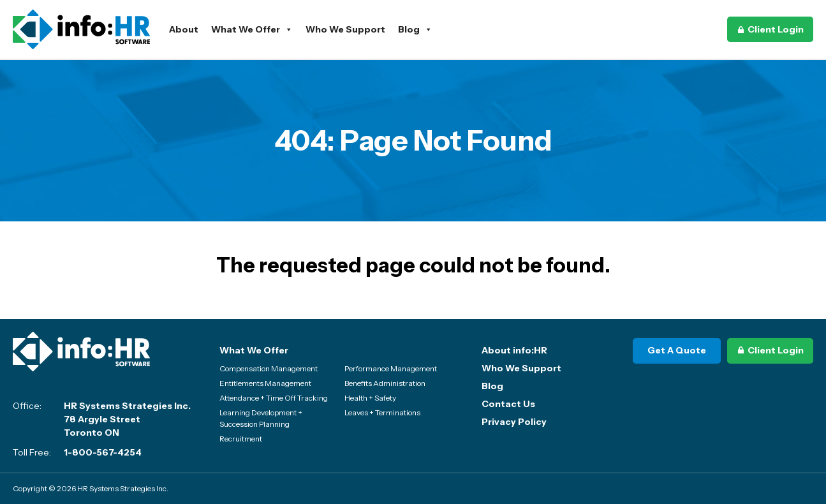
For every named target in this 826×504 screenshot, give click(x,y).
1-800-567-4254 (103, 452)
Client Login (776, 29)
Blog (415, 29)
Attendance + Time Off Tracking (274, 398)
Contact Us (508, 404)
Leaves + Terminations (382, 412)
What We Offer (252, 29)
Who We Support (345, 29)
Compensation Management (269, 368)
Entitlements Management (265, 383)
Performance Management (391, 368)
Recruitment (241, 439)
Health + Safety (370, 398)
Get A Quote (677, 350)
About (184, 29)
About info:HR (514, 350)
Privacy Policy (514, 422)
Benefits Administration (385, 383)
